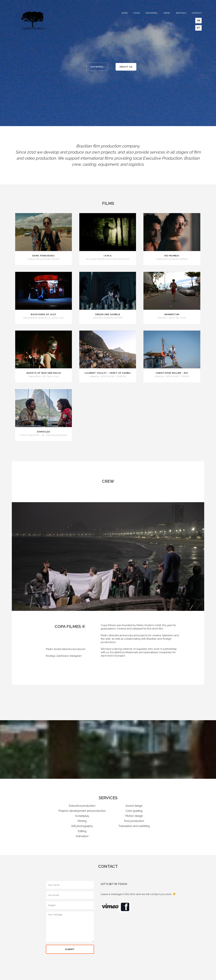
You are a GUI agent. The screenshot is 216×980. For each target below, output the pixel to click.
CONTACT (197, 13)
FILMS (137, 13)
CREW (167, 13)
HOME (125, 13)
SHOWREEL (152, 13)
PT (198, 28)
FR (199, 21)
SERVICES (181, 13)
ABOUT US (126, 67)
